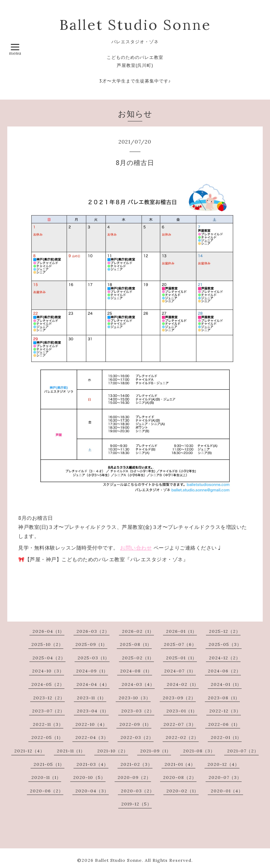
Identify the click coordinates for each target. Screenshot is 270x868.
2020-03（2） (138, 791)
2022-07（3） (180, 724)
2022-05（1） (47, 737)
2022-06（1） (224, 724)
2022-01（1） (226, 737)
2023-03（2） (138, 711)
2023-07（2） (48, 711)
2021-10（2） (113, 751)
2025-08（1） (136, 644)
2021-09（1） (156, 751)
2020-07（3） (225, 777)
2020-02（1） (182, 791)
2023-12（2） (49, 698)
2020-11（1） (46, 777)
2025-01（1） (181, 658)
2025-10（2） (47, 644)
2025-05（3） (225, 644)
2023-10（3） (135, 698)
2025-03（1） (94, 658)
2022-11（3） (48, 724)
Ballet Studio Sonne (135, 25)
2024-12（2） (225, 658)
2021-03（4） (92, 764)
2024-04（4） (93, 684)
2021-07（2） (243, 751)
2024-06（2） (224, 671)
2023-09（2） (179, 698)
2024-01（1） (226, 684)
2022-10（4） (91, 724)
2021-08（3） (199, 751)
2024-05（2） (48, 684)
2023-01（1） (182, 711)
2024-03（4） (138, 684)
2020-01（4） (227, 791)
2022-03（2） (137, 737)
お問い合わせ (136, 548)
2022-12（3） (225, 711)
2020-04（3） (92, 791)
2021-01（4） (180, 764)
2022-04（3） (92, 737)
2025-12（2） (225, 631)
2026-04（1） (48, 631)
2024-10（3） (48, 671)
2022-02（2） (182, 737)
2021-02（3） (136, 764)
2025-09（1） (91, 644)
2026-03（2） (93, 631)
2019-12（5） (136, 804)
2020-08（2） (180, 777)
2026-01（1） (181, 631)
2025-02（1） (138, 658)
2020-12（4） (223, 764)
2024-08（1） (136, 671)
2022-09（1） (135, 724)
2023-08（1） (224, 698)
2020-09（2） (134, 777)
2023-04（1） (93, 711)
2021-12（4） (29, 751)
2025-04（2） (49, 658)
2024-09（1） (92, 671)
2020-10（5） (89, 777)
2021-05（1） (49, 764)
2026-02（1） (138, 631)
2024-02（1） (183, 684)
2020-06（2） (47, 791)
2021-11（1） (71, 751)
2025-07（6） (180, 644)
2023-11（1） (92, 698)
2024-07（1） (180, 671)
